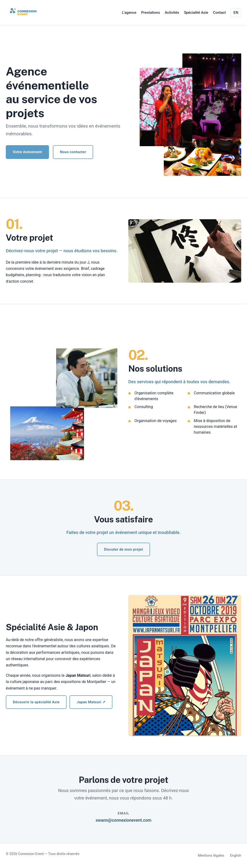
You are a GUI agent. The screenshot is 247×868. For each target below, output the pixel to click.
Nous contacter (73, 152)
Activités (172, 13)
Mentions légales (211, 856)
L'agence (129, 13)
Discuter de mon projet (123, 549)
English (236, 856)
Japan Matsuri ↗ (91, 702)
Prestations (151, 13)
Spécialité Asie (196, 13)
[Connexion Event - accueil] (23, 12)
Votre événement (27, 152)
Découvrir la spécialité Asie (36, 702)
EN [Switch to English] (236, 13)
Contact (219, 13)
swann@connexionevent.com (123, 820)
